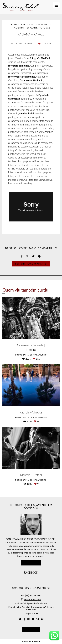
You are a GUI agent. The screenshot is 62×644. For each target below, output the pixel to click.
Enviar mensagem (33, 599)
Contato (31, 630)
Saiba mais (31, 563)
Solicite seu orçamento (31, 264)
